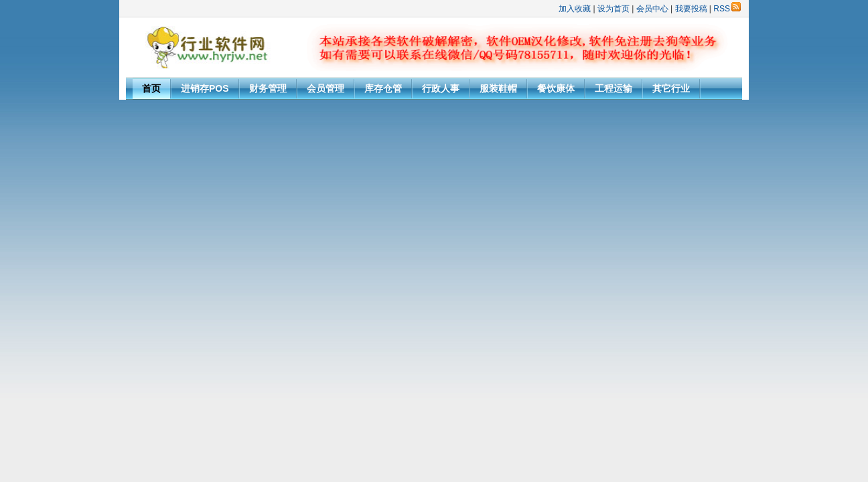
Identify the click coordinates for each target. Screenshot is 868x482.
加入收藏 (575, 9)
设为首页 (613, 9)
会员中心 (652, 9)
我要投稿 (691, 9)
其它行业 (671, 88)
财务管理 (268, 88)
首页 (151, 88)
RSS (727, 9)
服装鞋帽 (498, 88)
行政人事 (441, 88)
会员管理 (325, 88)
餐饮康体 (556, 88)
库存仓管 (383, 88)
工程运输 (613, 88)
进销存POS (205, 88)
